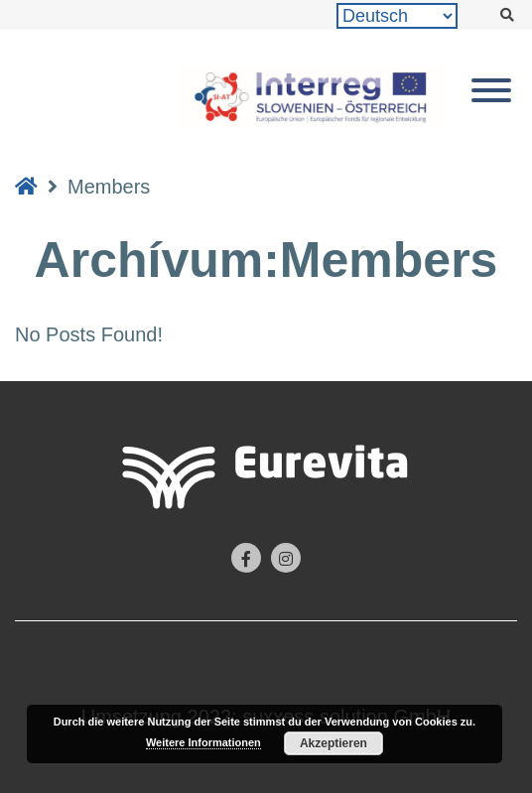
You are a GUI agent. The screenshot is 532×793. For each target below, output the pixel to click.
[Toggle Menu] (491, 90)
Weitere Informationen (203, 742)
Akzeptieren (333, 743)
